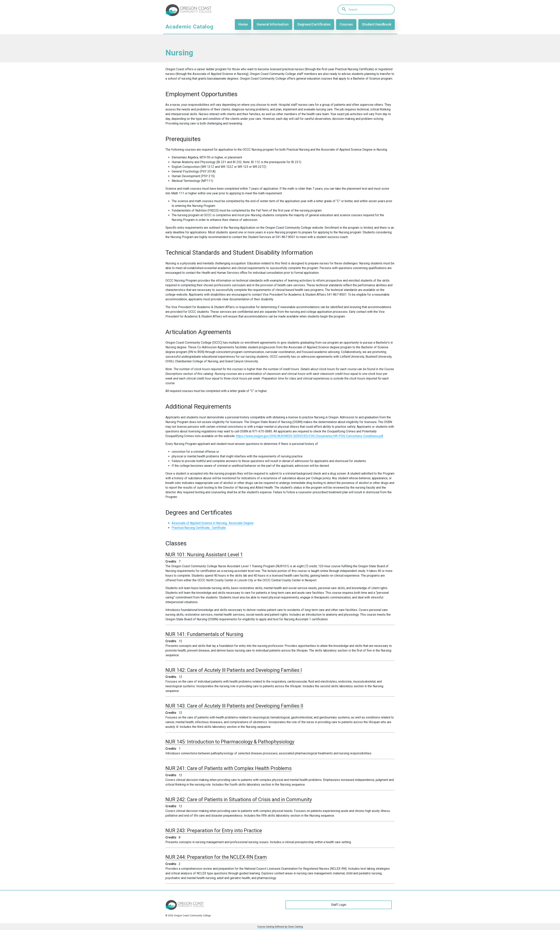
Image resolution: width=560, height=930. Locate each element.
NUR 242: (239, 799)
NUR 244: (216, 857)
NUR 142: (234, 670)
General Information (272, 24)
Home (243, 24)
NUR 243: (214, 830)
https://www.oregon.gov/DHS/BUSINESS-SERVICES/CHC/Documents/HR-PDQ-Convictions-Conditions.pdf (310, 436)
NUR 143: (234, 706)
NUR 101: (204, 555)
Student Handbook (377, 24)
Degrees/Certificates (314, 24)
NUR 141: (204, 634)
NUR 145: (230, 742)
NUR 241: (229, 768)
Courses (346, 24)
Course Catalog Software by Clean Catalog (280, 927)
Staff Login (339, 905)
